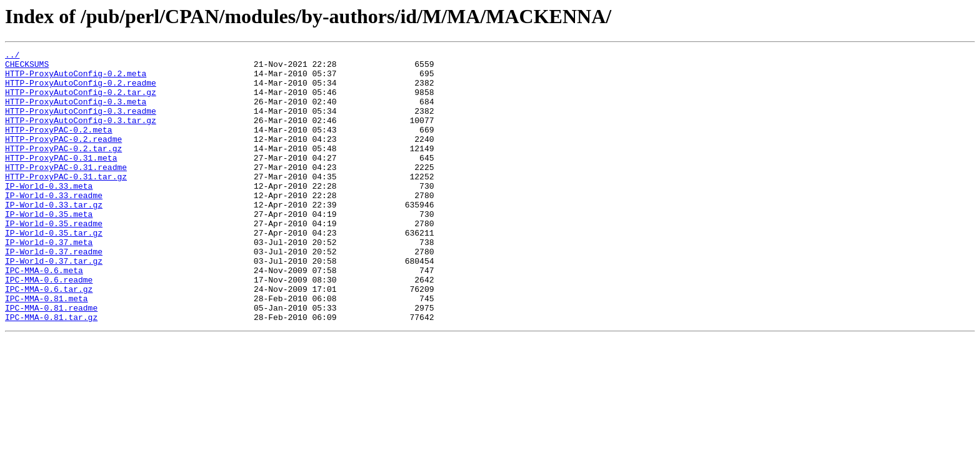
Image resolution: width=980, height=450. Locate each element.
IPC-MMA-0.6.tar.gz (49, 337)
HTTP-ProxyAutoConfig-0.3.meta (76, 112)
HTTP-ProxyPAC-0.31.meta (61, 180)
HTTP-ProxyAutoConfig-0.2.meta (76, 79)
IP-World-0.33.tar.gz (54, 236)
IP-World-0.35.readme (54, 259)
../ (12, 56)
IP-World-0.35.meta (49, 247)
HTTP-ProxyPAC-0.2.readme (63, 157)
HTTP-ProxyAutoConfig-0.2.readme (81, 90)
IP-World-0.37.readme (54, 292)
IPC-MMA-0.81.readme (51, 360)
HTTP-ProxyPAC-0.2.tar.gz (63, 169)
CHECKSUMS (27, 67)
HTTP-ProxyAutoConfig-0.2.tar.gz (81, 101)
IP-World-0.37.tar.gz (54, 304)
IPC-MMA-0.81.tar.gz (51, 371)
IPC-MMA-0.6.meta (44, 315)
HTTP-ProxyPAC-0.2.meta (59, 146)
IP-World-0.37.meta (49, 281)
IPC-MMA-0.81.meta (47, 349)
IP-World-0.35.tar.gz (54, 270)
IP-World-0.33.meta (49, 214)
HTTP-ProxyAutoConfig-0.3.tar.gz (81, 135)
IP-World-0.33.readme (54, 225)
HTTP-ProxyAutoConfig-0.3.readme (81, 124)
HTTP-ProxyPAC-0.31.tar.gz (66, 202)
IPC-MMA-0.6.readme (49, 326)
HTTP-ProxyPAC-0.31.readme (66, 191)
